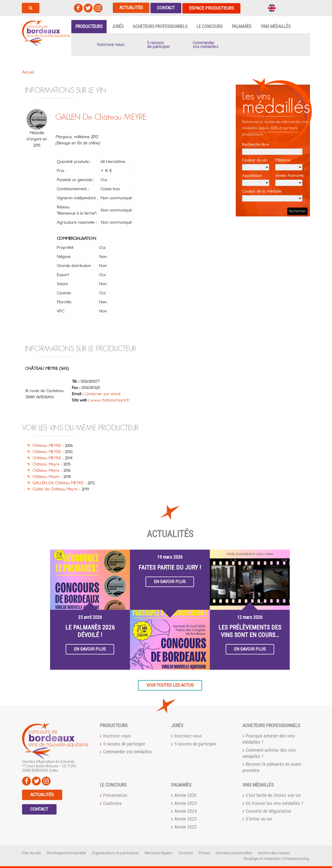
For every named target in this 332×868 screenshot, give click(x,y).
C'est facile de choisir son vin (273, 795)
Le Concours (210, 26)
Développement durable (66, 852)
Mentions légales (159, 852)
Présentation (115, 795)
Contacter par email (102, 393)
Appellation (256, 179)
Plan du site (32, 852)
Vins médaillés (276, 26)
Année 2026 (185, 795)
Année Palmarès (289, 179)
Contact (167, 8)
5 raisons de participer (124, 743)
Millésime (289, 164)
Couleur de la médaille (272, 195)
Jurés (118, 26)
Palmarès (242, 26)
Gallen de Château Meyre (55, 489)
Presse (204, 852)
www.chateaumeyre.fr (110, 400)
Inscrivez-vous (117, 736)
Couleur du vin (256, 164)
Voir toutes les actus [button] (170, 685)
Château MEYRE (47, 445)
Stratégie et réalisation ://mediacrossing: (277, 858)
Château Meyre (46, 464)
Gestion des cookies (274, 852)
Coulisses (112, 803)
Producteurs (89, 26)
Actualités (132, 8)
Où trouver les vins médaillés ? (274, 803)
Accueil (28, 72)
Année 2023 (185, 819)
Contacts (186, 852)
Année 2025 (185, 803)
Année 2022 (185, 826)
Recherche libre (272, 148)
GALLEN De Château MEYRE (58, 483)
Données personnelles (234, 852)
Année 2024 (185, 811)
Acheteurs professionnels (160, 26)
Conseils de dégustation (268, 811)
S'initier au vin (259, 819)
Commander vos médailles (127, 751)
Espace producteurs (214, 8)
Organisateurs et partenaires (115, 852)
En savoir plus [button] (90, 649)
